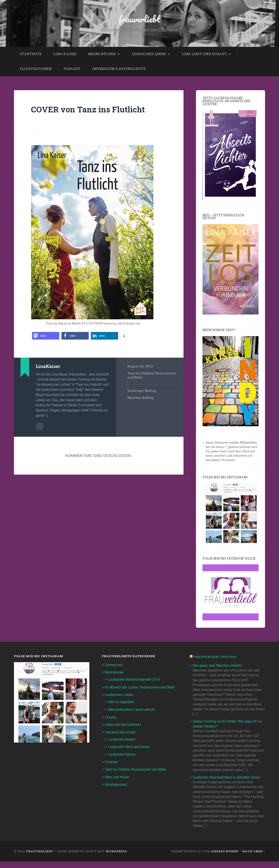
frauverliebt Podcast (216, 658)
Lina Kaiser (65, 56)
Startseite (31, 56)
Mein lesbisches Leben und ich (133, 716)
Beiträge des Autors (40, 428)
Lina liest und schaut (204, 56)
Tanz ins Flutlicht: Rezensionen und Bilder (139, 776)
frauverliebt (140, 19)
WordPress (116, 858)
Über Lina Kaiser (118, 783)
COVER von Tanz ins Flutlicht (93, 111)
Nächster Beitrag (140, 399)
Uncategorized (117, 790)
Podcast (72, 70)
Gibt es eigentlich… (123, 708)
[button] (46, 338)
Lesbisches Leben (149, 56)
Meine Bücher (102, 56)
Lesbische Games (123, 760)
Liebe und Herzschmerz (124, 731)
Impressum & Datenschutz (119, 70)
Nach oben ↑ (254, 858)
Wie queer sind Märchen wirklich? (220, 667)
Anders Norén (225, 858)
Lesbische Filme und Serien (130, 753)
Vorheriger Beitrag (142, 393)
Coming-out (115, 666)
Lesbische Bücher (122, 746)
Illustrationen (36, 70)
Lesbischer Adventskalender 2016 (136, 681)
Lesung (111, 723)
